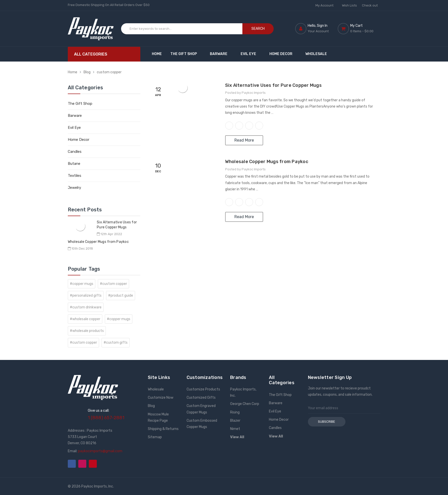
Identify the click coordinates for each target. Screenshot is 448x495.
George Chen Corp (245, 404)
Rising (235, 412)
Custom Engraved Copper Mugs (201, 409)
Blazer (235, 421)
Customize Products (203, 389)
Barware (221, 54)
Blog (87, 72)
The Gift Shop (186, 54)
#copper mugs (82, 284)
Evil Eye (251, 54)
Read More (244, 140)
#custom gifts (116, 343)
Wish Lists (349, 5)
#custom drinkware (86, 307)
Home (157, 54)
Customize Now (161, 398)
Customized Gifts (201, 398)
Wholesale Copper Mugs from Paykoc (98, 242)
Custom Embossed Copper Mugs (202, 424)
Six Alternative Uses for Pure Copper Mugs (273, 85)
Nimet (235, 429)
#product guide (121, 296)
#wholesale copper (85, 319)
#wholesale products (87, 331)
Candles (75, 152)
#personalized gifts (86, 296)
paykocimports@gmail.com (100, 451)
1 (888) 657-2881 (106, 418)
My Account (326, 5)
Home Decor (283, 54)
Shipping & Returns (163, 429)
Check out (370, 5)
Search (258, 29)
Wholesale (316, 54)
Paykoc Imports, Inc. (243, 392)
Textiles (75, 176)
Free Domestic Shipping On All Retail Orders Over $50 (109, 5)
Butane (74, 164)
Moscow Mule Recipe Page (158, 417)
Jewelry (74, 188)
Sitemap (155, 437)
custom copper (109, 72)
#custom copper (113, 284)
